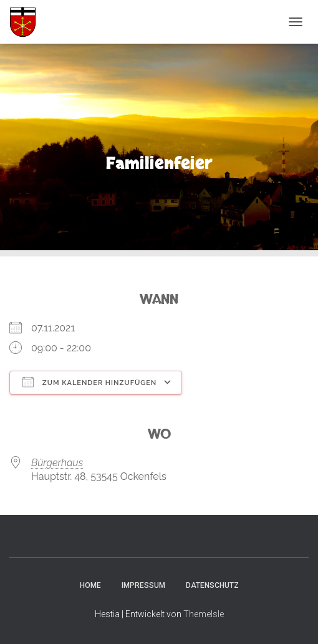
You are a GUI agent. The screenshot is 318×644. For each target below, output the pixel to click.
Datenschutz (212, 585)
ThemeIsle (204, 614)
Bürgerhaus (57, 463)
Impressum (143, 585)
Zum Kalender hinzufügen (89, 382)
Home (90, 585)
